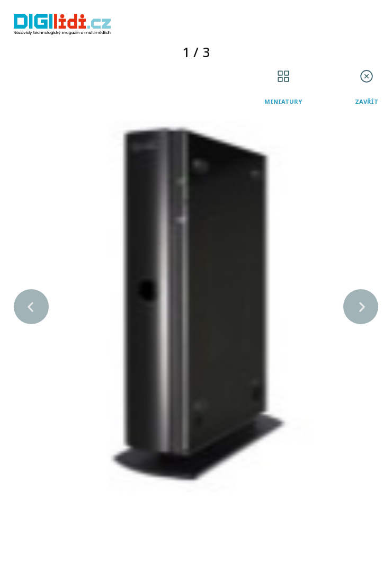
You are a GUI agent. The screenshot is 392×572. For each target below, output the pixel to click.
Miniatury (283, 101)
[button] (31, 307)
